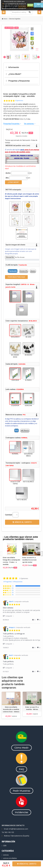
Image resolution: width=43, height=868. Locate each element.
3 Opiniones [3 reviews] (19, 101)
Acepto (30, 5)
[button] (9, 616)
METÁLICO (25, 430)
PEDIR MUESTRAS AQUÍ (16, 277)
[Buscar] (22, 12)
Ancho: (8, 173)
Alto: (7, 178)
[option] (12, 556)
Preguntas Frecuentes (12, 124)
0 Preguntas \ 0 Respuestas (13, 582)
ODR (5, 846)
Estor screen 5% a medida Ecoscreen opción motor (29, 560)
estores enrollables (10, 858)
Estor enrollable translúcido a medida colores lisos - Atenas (11, 709)
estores (6, 855)
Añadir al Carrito (27, 864)
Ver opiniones (30, 124)
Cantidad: (9, 515)
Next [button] (42, 552)
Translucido (13, 271)
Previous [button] (1, 552)
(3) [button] (13, 586)
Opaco (33, 271)
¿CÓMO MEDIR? (13, 182)
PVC (16, 430)
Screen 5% (24, 271)
